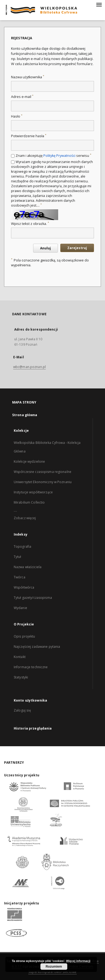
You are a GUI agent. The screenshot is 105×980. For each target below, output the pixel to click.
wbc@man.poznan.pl (29, 367)
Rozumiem (54, 967)
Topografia (22, 546)
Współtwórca (24, 587)
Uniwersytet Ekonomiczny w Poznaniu (43, 482)
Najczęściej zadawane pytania (37, 647)
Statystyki (21, 677)
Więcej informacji (78, 961)
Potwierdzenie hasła (29, 136)
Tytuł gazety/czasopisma (33, 598)
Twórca (20, 577)
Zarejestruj (77, 248)
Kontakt (20, 657)
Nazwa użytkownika (28, 77)
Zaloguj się (22, 710)
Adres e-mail (22, 97)
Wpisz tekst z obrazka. (30, 224)
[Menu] (99, 4)
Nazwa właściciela (28, 567)
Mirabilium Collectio (29, 502)
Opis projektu (24, 636)
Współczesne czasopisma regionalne (43, 472)
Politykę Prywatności (59, 156)
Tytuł (17, 557)
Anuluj (45, 248)
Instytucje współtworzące (33, 492)
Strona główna (25, 415)
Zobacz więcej (25, 518)
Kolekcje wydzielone (29, 461)
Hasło (17, 116)
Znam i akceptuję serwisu (53, 156)
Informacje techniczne (31, 667)
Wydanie (20, 608)
